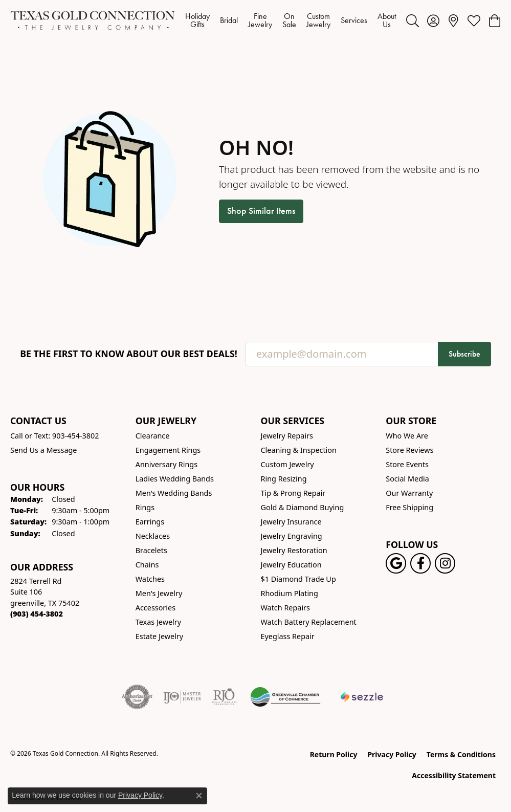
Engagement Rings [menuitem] (168, 450)
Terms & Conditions (461, 754)
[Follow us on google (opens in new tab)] (396, 563)
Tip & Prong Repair (293, 493)
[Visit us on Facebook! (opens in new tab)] (420, 563)
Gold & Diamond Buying (303, 507)
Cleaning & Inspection (299, 450)
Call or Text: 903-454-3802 (55, 436)
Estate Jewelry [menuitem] (159, 636)
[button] (413, 20)
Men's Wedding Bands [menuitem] (174, 493)
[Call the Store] (37, 614)
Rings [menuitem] (145, 507)
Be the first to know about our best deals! (129, 354)
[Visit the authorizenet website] (137, 697)
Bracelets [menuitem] (151, 550)
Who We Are (407, 436)
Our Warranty (409, 493)
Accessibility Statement (454, 775)
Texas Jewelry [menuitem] (158, 622)
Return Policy (334, 754)
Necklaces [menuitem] (153, 536)
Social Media (407, 479)
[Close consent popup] (199, 796)
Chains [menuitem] (147, 565)
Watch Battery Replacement (309, 622)
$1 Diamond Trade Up (298, 579)
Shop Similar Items (261, 211)
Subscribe (464, 354)
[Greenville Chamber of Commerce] (285, 697)
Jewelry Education (291, 565)
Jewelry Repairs (287, 436)
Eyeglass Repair (288, 636)
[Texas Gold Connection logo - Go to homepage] (93, 20)
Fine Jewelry (260, 20)
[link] (453, 20)
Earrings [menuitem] (150, 522)
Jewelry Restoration (294, 550)
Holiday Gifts (197, 20)
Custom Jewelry (318, 20)
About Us (387, 20)
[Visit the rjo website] (224, 697)
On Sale (289, 20)
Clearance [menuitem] (153, 436)
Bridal (229, 20)
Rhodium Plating (290, 593)
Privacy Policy (392, 754)
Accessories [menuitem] (155, 608)
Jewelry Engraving (292, 536)
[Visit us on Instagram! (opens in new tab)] (445, 563)
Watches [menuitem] (150, 579)
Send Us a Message (43, 450)
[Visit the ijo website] (182, 697)
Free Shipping (409, 507)
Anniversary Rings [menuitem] (166, 464)
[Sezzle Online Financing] (362, 697)
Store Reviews (409, 450)
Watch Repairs (285, 608)
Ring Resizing (284, 479)
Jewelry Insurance (291, 522)
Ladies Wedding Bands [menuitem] (175, 479)
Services (354, 20)
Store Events (407, 464)
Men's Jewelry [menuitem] (159, 593)
